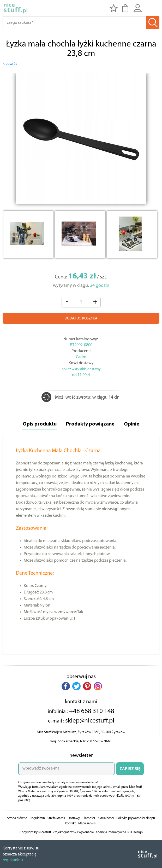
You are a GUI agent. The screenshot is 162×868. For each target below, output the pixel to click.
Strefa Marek (56, 818)
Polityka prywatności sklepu (136, 818)
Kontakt (70, 823)
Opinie (132, 424)
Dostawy (74, 818)
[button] (66, 686)
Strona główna (17, 818)
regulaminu (13, 860)
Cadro (81, 357)
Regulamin (37, 818)
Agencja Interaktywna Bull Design (119, 832)
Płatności (89, 818)
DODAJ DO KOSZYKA (81, 319)
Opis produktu (40, 424)
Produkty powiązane (90, 424)
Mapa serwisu (88, 823)
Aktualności (106, 818)
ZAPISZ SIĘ (130, 769)
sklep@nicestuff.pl (90, 721)
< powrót (10, 64)
